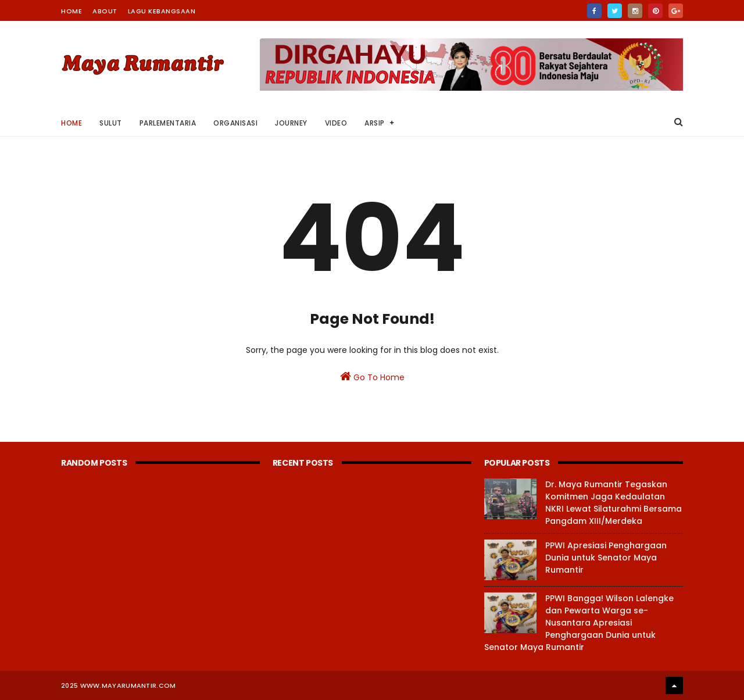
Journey (291, 123)
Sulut (111, 123)
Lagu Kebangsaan (162, 11)
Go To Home (372, 377)
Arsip (375, 123)
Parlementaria (168, 123)
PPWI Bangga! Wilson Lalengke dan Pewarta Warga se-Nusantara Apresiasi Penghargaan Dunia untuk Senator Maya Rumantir (579, 623)
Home (71, 11)
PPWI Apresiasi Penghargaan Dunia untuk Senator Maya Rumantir (606, 558)
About (105, 11)
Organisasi (235, 123)
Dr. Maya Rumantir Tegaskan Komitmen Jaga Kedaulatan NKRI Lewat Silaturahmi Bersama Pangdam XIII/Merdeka (614, 503)
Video (336, 123)
